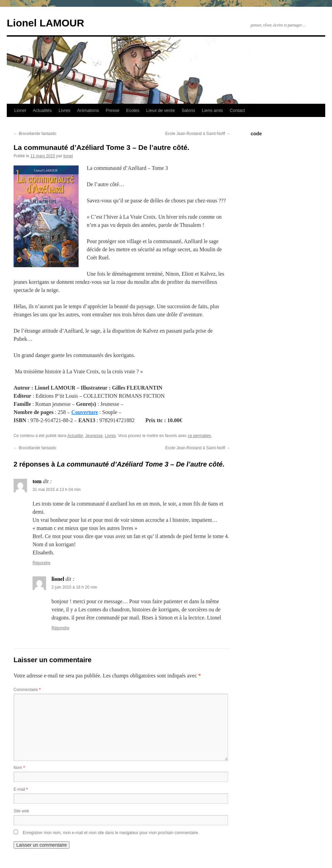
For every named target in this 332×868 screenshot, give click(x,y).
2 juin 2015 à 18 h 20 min (74, 587)
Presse (112, 110)
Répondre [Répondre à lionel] (60, 628)
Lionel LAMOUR (45, 23)
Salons (188, 110)
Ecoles (133, 110)
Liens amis (212, 110)
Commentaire (27, 690)
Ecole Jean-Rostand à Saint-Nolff (198, 134)
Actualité (75, 436)
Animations (88, 110)
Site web (21, 811)
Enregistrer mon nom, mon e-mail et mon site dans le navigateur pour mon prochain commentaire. (111, 833)
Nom (19, 768)
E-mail (21, 789)
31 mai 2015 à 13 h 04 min (57, 490)
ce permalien (199, 436)
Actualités (42, 110)
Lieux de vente (161, 110)
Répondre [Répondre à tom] (41, 563)
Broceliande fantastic (35, 134)
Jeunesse (94, 436)
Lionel (20, 110)
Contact (237, 110)
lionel (68, 156)
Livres (65, 110)
